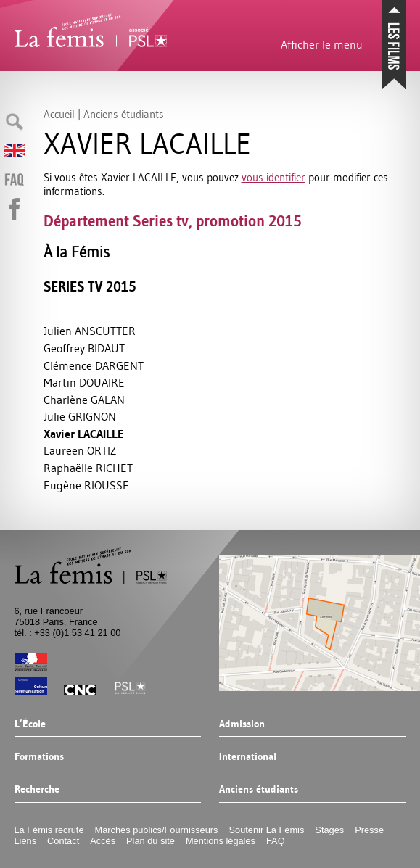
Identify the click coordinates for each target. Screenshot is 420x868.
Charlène (84, 400)
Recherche (37, 790)
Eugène (86, 485)
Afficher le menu (322, 44)
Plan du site (151, 841)
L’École (30, 724)
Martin (84, 382)
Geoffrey (84, 348)
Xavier (84, 434)
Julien (90, 331)
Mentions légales (221, 841)
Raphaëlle (88, 468)
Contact (63, 841)
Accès (103, 841)
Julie (80, 416)
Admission (242, 724)
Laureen (80, 450)
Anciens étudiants (259, 790)
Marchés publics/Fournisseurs (157, 830)
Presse (369, 830)
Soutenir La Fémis (267, 830)
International (248, 757)
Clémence (94, 365)
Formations (39, 757)
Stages (329, 830)
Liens (26, 841)
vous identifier (273, 177)
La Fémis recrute (49, 830)
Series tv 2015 (90, 287)
